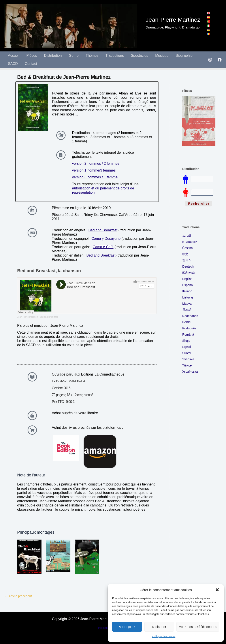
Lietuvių (188, 297)
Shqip (186, 341)
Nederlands (190, 316)
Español (188, 285)
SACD (13, 64)
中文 (185, 254)
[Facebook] (220, 60)
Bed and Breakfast (103, 230)
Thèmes (92, 56)
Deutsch (188, 266)
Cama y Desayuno (106, 239)
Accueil (14, 56)
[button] (217, 590)
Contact (31, 64)
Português (189, 328)
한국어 (187, 260)
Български (190, 242)
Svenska (188, 359)
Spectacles (139, 56)
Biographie (184, 56)
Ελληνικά (188, 273)
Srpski (187, 347)
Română (188, 334)
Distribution (53, 56)
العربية (187, 236)
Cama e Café (103, 247)
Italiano (187, 291)
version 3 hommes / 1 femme (95, 177)
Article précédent (18, 596)
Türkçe (187, 365)
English (187, 279)
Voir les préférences (198, 627)
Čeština (187, 248)
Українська (190, 372)
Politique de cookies (164, 636)
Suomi (187, 353)
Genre (74, 56)
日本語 (187, 310)
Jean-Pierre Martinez (27, 317)
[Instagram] (210, 60)
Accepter (127, 627)
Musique (162, 56)
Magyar (187, 304)
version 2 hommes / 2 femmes (96, 163)
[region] (199, 122)
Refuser (159, 627)
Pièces (32, 56)
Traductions (115, 56)
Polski (186, 322)
